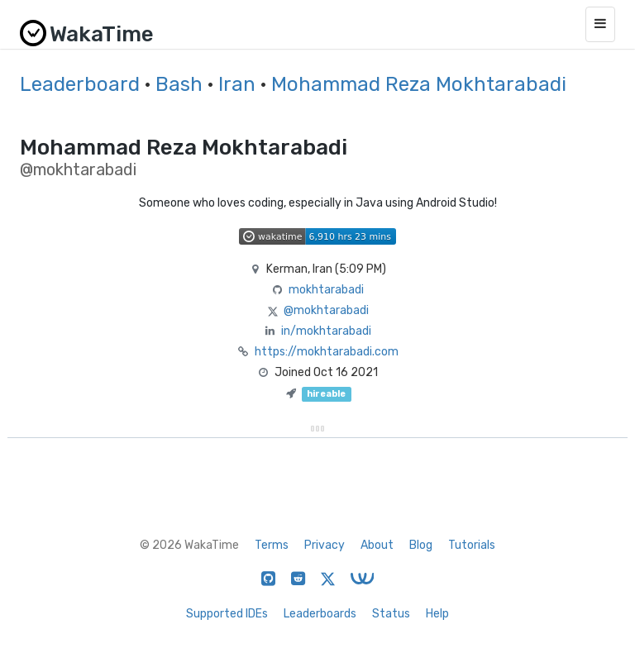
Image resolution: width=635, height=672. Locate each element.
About (377, 545)
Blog (421, 545)
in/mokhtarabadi (326, 331)
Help (437, 614)
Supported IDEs (227, 614)
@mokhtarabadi (326, 310)
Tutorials (472, 545)
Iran (237, 84)
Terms (272, 545)
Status (391, 614)
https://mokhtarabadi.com (327, 352)
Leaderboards (320, 614)
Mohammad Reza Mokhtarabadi (419, 84)
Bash (179, 84)
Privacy (325, 545)
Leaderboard (80, 84)
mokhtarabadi (326, 290)
